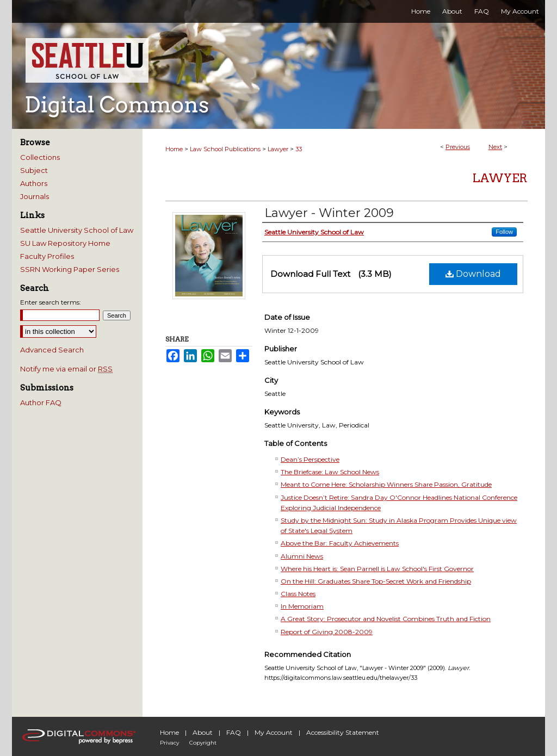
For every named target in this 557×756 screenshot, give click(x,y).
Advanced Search (52, 350)
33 (299, 149)
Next (495, 147)
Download (473, 274)
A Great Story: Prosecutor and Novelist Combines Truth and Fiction (386, 619)
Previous (458, 147)
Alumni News (302, 556)
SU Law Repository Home (65, 243)
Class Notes (298, 594)
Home (174, 149)
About (203, 732)
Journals (35, 196)
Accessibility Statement (343, 732)
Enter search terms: (51, 302)
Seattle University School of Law (77, 230)
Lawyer (278, 149)
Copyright (203, 743)
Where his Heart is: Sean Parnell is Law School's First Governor (377, 569)
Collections (40, 157)
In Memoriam (302, 606)
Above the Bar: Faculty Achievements (340, 543)
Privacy (169, 743)
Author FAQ (41, 402)
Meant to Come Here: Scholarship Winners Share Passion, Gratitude (386, 484)
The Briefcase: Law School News (330, 472)
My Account (274, 732)
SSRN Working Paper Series (70, 269)
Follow (504, 232)
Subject (34, 170)
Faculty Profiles (47, 256)
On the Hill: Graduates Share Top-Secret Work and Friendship (376, 581)
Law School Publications (225, 149)
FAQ (234, 732)
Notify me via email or (66, 369)
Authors (34, 183)
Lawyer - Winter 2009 (329, 213)
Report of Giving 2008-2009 (327, 632)
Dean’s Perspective (310, 459)
